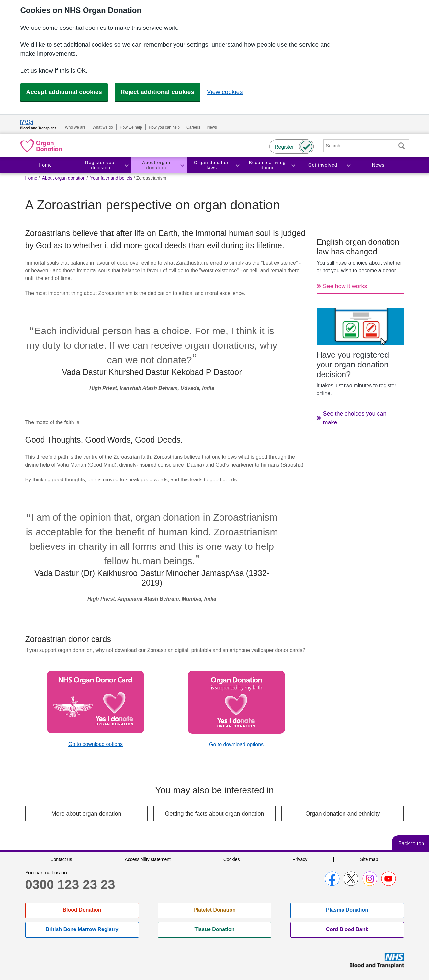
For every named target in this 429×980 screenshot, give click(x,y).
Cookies (232, 859)
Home (45, 165)
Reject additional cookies (157, 92)
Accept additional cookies (64, 92)
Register (284, 147)
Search (402, 146)
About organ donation (156, 165)
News (212, 127)
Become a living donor (267, 165)
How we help (131, 127)
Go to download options (96, 744)
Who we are (75, 127)
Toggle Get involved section (348, 165)
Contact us (61, 859)
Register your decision (101, 165)
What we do (103, 127)
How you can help (164, 127)
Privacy (300, 859)
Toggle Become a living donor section (293, 165)
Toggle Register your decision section (126, 165)
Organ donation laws (212, 165)
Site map (369, 859)
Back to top (411, 844)
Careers (193, 127)
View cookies (225, 92)
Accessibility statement (148, 859)
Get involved (323, 165)
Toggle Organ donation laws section (237, 165)
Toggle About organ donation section (182, 165)
